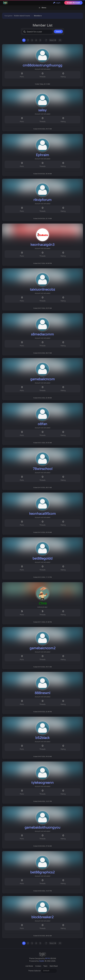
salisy (42, 110)
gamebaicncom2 (42, 648)
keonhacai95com (42, 514)
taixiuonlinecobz (42, 290)
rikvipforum (42, 200)
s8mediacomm (42, 334)
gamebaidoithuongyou (42, 828)
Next (53, 40)
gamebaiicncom (42, 379)
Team (45, 966)
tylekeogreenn (42, 783)
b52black (42, 738)
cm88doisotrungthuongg (42, 65)
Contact (38, 966)
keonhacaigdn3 (42, 245)
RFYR (47, 958)
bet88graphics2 (42, 872)
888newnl (42, 693)
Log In (57, 3)
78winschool (42, 469)
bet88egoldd (42, 559)
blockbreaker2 (42, 917)
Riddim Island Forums (22, 16)
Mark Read (54, 966)
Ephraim (42, 155)
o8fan (42, 424)
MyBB (42, 961)
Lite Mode (29, 966)
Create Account (73, 3)
